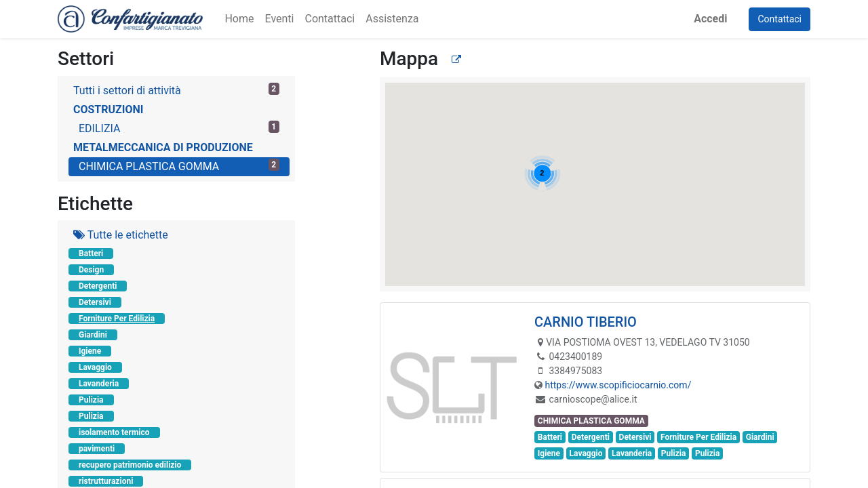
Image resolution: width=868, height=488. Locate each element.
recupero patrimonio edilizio (130, 465)
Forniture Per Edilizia (117, 319)
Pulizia (91, 400)
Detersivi (95, 302)
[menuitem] (239, 19)
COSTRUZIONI (108, 109)
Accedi (710, 19)
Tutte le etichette (121, 235)
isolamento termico (114, 432)
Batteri (91, 253)
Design (91, 270)
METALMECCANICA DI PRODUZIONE (163, 147)
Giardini (93, 335)
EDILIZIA (179, 128)
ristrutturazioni (106, 481)
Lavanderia (99, 384)
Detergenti (98, 286)
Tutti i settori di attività (176, 90)
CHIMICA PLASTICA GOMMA (179, 166)
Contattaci (780, 19)
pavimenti (97, 449)
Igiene (90, 351)
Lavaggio (95, 367)
